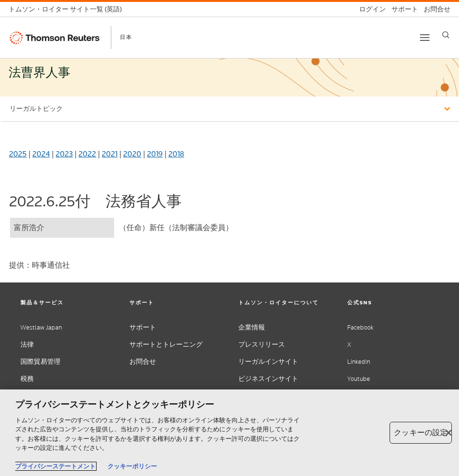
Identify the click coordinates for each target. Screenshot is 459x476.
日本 (126, 37)
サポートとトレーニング (166, 345)
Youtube (359, 379)
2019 (155, 154)
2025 (18, 154)
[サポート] (402, 9)
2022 (87, 154)
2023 (64, 154)
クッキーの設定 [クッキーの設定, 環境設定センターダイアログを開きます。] (421, 432)
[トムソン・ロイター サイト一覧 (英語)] (68, 9)
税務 (27, 379)
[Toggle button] (425, 38)
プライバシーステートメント (55, 466)
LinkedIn (359, 362)
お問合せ (143, 362)
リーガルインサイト (268, 362)
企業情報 (252, 327)
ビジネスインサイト (268, 379)
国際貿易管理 (40, 362)
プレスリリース (262, 345)
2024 (41, 154)
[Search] (446, 35)
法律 (27, 345)
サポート (143, 327)
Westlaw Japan (41, 327)
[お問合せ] (434, 9)
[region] (229, 433)
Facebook (360, 327)
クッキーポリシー (132, 466)
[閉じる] (449, 433)
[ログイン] (370, 9)
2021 (110, 154)
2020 (132, 154)
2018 (176, 154)
